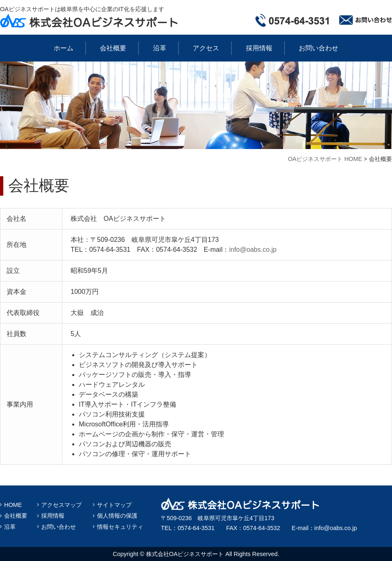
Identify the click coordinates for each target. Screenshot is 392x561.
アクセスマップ (61, 505)
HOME (13, 505)
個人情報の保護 (117, 516)
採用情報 (259, 48)
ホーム (64, 48)
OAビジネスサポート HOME (325, 159)
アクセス (206, 48)
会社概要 (113, 48)
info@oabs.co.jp (253, 250)
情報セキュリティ (120, 527)
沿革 (160, 48)
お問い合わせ (319, 48)
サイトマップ (114, 505)
